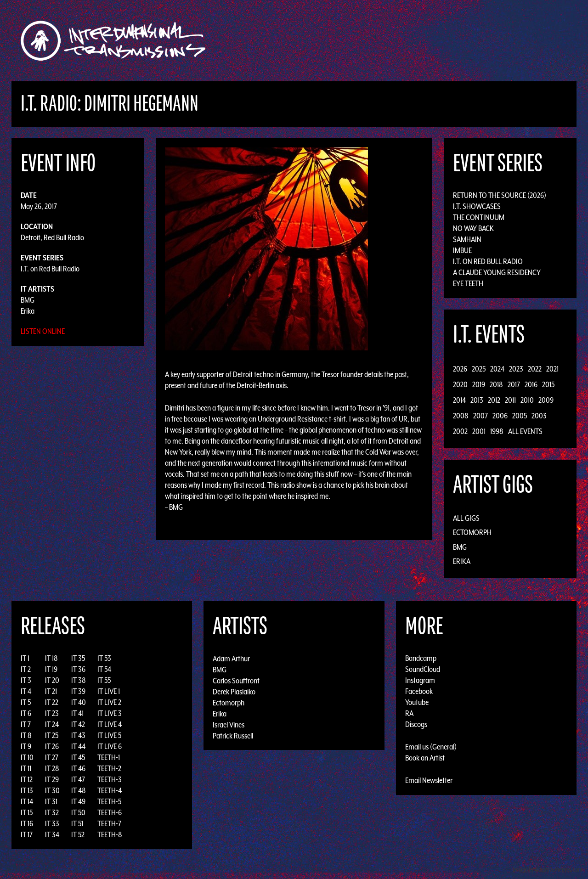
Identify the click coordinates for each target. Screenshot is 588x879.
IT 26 (52, 746)
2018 (496, 384)
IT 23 (52, 713)
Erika (28, 311)
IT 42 (78, 724)
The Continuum (479, 217)
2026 (460, 369)
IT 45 (78, 757)
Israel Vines (229, 724)
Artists (369, 41)
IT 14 (27, 801)
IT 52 (78, 834)
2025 (479, 369)
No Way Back (473, 228)
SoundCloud (423, 669)
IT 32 (52, 812)
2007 (481, 416)
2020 (460, 384)
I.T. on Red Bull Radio (50, 269)
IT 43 (78, 735)
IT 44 (78, 746)
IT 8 (26, 735)
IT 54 (104, 669)
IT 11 (26, 768)
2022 (535, 369)
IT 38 (79, 680)
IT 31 (51, 801)
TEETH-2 (109, 768)
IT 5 (26, 702)
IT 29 (52, 779)
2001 (479, 431)
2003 (539, 416)
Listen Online (43, 331)
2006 (500, 416)
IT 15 (27, 812)
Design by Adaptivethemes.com (548, 870)
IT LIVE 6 (110, 746)
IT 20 (52, 680)
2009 (546, 400)
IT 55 (104, 680)
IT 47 (78, 779)
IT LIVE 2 (109, 702)
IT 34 (52, 834)
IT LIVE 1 (109, 691)
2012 (494, 400)
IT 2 (26, 669)
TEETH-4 (110, 790)
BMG (28, 300)
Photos (461, 41)
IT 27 (52, 757)
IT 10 (27, 757)
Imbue (462, 250)
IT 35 (78, 658)
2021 (552, 369)
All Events (525, 431)
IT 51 (77, 823)
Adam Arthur (231, 658)
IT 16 (27, 823)
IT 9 (26, 746)
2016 (531, 384)
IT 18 (51, 658)
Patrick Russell (233, 735)
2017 (514, 384)
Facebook (419, 691)
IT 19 (51, 669)
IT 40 (79, 702)
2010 (527, 400)
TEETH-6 (110, 812)
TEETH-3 (110, 779)
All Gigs (466, 518)
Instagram (420, 680)
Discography (326, 41)
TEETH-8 (110, 834)
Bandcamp (421, 658)
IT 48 (79, 790)
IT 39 (78, 691)
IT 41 (77, 713)
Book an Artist (425, 758)
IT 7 (26, 724)
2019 (479, 384)
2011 (510, 400)
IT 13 (27, 790)
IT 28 (52, 768)
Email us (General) (431, 747)
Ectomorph (472, 532)
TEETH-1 (109, 757)
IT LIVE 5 (109, 735)
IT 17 (27, 834)
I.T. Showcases (477, 206)
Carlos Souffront (236, 680)
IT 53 (104, 658)
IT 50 (78, 812)
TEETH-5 (109, 801)
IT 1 (25, 658)
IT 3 (26, 680)
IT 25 (52, 735)
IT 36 (78, 669)
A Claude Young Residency (497, 272)
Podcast (496, 41)
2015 (548, 384)
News (431, 41)
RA (409, 713)
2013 (477, 400)
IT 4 (26, 691)
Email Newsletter (429, 780)
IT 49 (78, 801)
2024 (497, 369)
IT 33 (52, 823)
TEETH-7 (109, 823)
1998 (497, 431)
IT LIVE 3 (110, 713)
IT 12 (27, 779)
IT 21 (51, 691)
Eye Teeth (468, 283)
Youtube (417, 702)
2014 (459, 400)
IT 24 (52, 724)
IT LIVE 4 (110, 724)
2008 (461, 416)
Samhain (467, 239)
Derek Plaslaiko (234, 691)
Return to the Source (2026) (500, 195)
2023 (516, 369)
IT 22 (52, 702)
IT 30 (52, 790)
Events (402, 41)
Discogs (416, 724)
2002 (460, 431)
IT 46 (78, 768)
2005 (520, 416)
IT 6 (26, 713)
